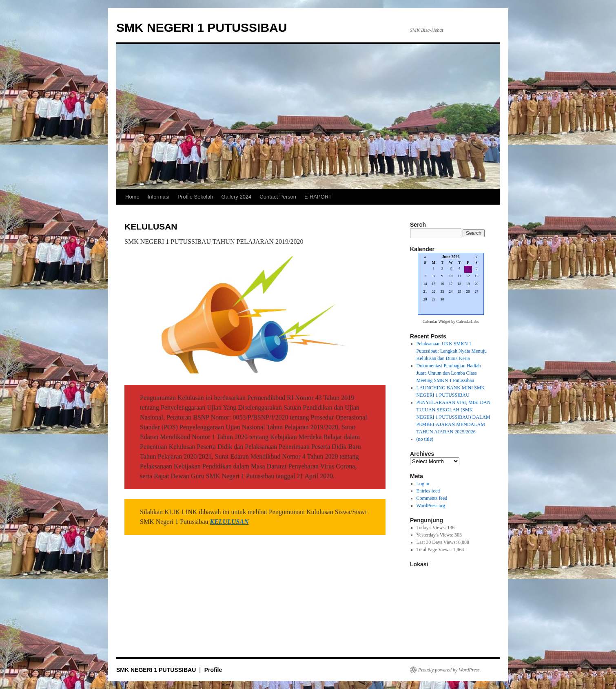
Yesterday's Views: (435, 535)
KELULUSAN (229, 522)
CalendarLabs (468, 321)
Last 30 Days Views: (437, 542)
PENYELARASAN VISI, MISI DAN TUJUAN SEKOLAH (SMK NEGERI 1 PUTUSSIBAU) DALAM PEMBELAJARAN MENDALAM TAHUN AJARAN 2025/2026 (454, 417)
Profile (213, 670)
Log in (423, 484)
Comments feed (432, 498)
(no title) (425, 439)
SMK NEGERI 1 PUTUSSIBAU (202, 28)
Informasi (158, 197)
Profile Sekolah (195, 197)
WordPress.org (431, 506)
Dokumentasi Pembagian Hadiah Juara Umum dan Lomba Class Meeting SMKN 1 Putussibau (449, 373)
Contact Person (278, 197)
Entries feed (428, 491)
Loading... (451, 284)
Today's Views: (432, 528)
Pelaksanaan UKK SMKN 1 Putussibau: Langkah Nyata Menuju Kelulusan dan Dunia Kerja (452, 351)
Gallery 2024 (237, 197)
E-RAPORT (318, 197)
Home (132, 197)
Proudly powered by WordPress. (450, 670)
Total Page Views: (435, 550)
